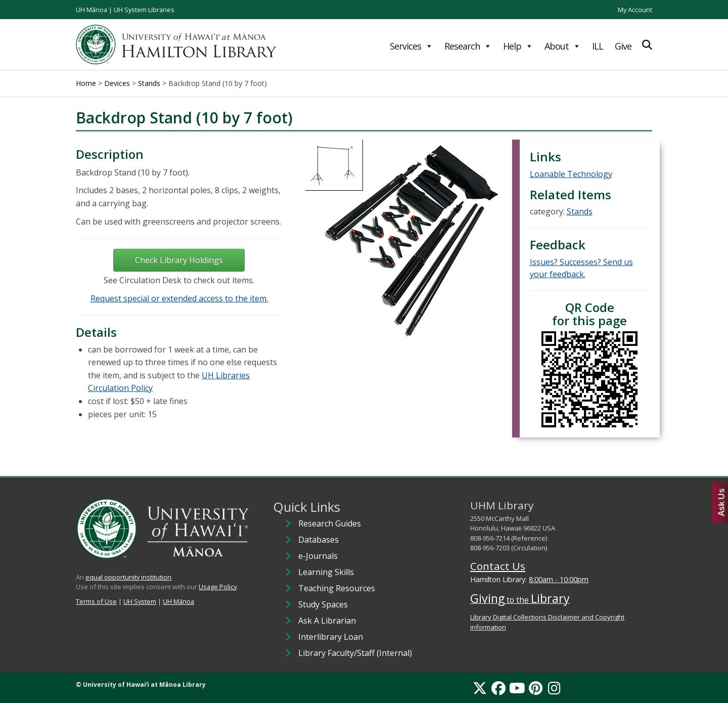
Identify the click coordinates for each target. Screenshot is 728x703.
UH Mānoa (92, 10)
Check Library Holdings (179, 260)
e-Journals (318, 556)
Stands (580, 211)
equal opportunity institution (128, 577)
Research (468, 46)
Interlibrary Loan (331, 637)
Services (411, 46)
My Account (635, 10)
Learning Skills (326, 572)
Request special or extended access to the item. (179, 298)
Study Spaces (323, 604)
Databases (318, 540)
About (562, 46)
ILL (598, 46)
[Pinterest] (536, 688)
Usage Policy (218, 587)
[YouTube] (517, 688)
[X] (480, 688)
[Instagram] (554, 688)
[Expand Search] (647, 45)
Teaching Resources (337, 588)
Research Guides (330, 523)
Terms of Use (96, 601)
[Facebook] (498, 688)
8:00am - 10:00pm (559, 579)
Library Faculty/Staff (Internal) (355, 653)
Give (623, 46)
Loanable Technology (571, 174)
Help (518, 46)
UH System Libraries (144, 10)
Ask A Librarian (327, 621)
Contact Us (498, 566)
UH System (140, 601)
